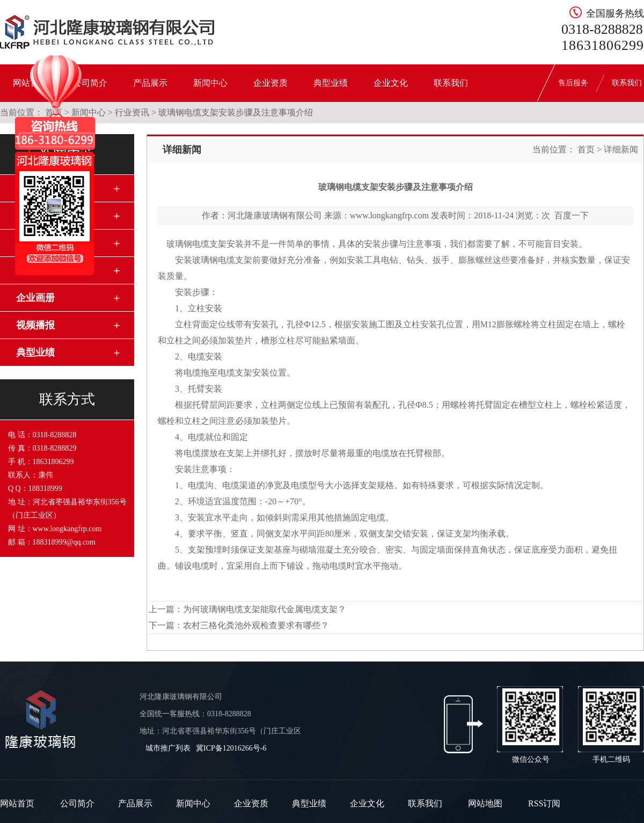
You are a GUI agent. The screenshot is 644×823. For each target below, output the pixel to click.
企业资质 (270, 83)
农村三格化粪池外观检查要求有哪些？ (256, 625)
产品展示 (150, 83)
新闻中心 (210, 83)
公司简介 (77, 803)
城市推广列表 (168, 748)
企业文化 (391, 83)
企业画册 (35, 298)
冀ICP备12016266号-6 (231, 748)
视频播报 (35, 325)
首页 (586, 149)
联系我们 (451, 83)
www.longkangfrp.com (389, 215)
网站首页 (17, 803)
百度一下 (572, 215)
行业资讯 (132, 112)
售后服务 (573, 83)
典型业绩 (331, 83)
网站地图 (485, 803)
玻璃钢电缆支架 (196, 244)
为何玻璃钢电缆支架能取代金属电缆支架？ (265, 609)
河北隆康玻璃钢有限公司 (275, 215)
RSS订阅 (544, 803)
